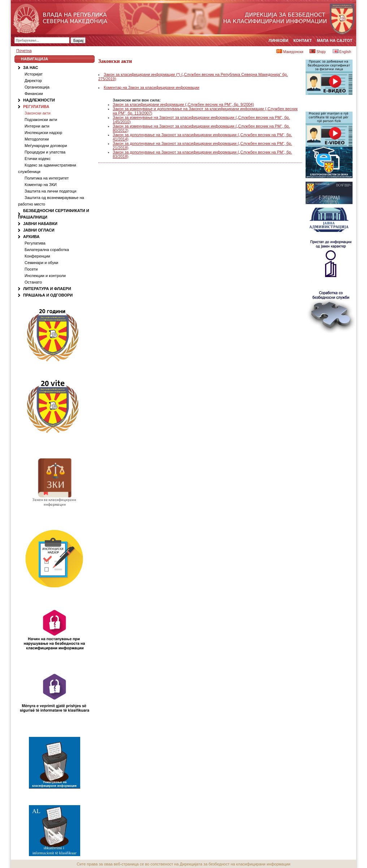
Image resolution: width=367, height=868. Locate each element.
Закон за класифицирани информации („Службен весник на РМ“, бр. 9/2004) (183, 104)
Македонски (290, 52)
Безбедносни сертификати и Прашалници (54, 214)
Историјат (34, 74)
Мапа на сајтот (334, 40)
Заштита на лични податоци (50, 191)
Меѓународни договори (46, 146)
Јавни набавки (40, 224)
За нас (31, 68)
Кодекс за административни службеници (47, 168)
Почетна (24, 51)
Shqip (318, 52)
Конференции (37, 256)
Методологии (37, 139)
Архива (31, 237)
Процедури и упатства (45, 152)
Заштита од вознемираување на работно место (51, 201)
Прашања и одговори (48, 295)
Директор (33, 81)
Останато (33, 282)
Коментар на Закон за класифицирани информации (152, 87)
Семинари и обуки (41, 263)
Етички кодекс (38, 159)
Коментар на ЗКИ (41, 185)
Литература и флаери (47, 289)
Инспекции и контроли (45, 276)
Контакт (303, 40)
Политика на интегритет (47, 178)
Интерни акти (37, 126)
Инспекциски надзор (43, 133)
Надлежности (39, 100)
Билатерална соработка (47, 250)
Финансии (34, 94)
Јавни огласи (39, 230)
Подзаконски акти (41, 120)
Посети (31, 269)
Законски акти (38, 113)
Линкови (279, 40)
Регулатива (36, 107)
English (342, 52)
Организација (37, 87)
